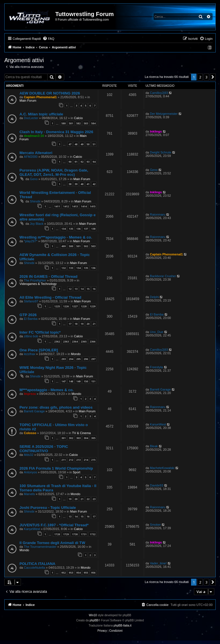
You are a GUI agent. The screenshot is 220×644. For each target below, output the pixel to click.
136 (78, 229)
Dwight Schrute (161, 152)
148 (71, 381)
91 (76, 162)
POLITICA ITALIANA (37, 564)
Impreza (30, 394)
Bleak (154, 446)
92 (82, 162)
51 (94, 144)
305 (93, 438)
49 (82, 144)
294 (71, 359)
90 (70, 162)
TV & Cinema (81, 433)
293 (63, 359)
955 (86, 573)
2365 (84, 341)
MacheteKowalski (162, 468)
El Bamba (31, 319)
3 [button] (206, 77)
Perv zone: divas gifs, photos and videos (56, 407)
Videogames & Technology (38, 284)
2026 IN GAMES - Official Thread (48, 276)
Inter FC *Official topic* (40, 332)
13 (76, 289)
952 (63, 573)
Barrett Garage (160, 389)
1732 (93, 534)
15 (88, 289)
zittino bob (31, 336)
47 (70, 144)
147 (63, 381)
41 (88, 184)
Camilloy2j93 (159, 93)
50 (88, 144)
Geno (34, 179)
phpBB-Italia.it (123, 626)
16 (94, 289)
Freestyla (156, 367)
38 (70, 184)
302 (71, 438)
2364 (75, 341)
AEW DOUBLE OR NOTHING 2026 (50, 93)
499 (63, 246)
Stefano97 (31, 301)
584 (93, 123)
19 (82, 324)
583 (86, 123)
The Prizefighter (35, 280)
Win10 (93, 615)
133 (71, 268)
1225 (57, 306)
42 (94, 184)
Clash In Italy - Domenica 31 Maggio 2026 (56, 132)
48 (76, 144)
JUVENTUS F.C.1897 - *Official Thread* (54, 525)
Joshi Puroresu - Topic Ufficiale (48, 508)
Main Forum (28, 101)
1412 (66, 206)
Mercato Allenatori (36, 153)
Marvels (29, 494)
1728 (57, 534)
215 (93, 460)
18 (76, 324)
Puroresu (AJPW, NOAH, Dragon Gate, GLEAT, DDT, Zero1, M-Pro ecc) (54, 172)
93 (88, 162)
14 (82, 289)
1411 (57, 206)
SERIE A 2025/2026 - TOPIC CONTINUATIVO (44, 449)
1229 (93, 306)
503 (93, 246)
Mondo (76, 354)
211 (63, 460)
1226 (66, 306)
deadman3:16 (34, 136)
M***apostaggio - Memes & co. (47, 390)
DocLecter (31, 118)
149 (78, 381)
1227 (75, 306)
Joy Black (37, 224)
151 (93, 381)
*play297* (31, 241)
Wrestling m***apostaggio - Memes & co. (56, 237)
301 (63, 438)
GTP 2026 (28, 315)
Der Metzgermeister (164, 114)
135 (71, 229)
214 (86, 460)
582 (78, 123)
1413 (75, 206)
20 (88, 324)
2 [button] (200, 77)
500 (71, 246)
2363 (66, 341)
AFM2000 (31, 157)
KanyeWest (158, 424)
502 (86, 246)
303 (78, 438)
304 (86, 438)
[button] (213, 77)
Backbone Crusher (163, 276)
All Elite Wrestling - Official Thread (50, 297)
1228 (84, 306)
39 (76, 184)
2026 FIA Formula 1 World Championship (56, 468)
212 (71, 460)
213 (78, 460)
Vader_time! (158, 563)
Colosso (30, 433)
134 (63, 229)
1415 (93, 206)
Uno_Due (156, 332)
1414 (84, 206)
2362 (57, 341)
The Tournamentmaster (40, 547)
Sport (76, 472)
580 (63, 123)
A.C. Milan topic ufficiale (41, 114)
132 (63, 268)
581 (71, 123)
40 (82, 184)
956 (93, 573)
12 (70, 289)
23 (94, 499)
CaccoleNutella (34, 568)
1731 (84, 534)
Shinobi (35, 201)
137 (86, 229)
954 (78, 573)
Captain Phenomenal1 (40, 97)
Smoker (155, 525)
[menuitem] (48, 39)
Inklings (156, 131)
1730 (75, 534)
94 (94, 162)
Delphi (154, 297)
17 (70, 324)
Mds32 (29, 455)
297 (93, 359)
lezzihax (30, 354)
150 (86, 381)
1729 (66, 534)
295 (78, 359)
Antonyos (30, 472)
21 (94, 324)
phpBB (94, 620)
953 (71, 573)
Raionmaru (158, 214)
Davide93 (156, 485)
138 (93, 229)
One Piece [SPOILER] (39, 350)
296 (86, 359)
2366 (93, 341)
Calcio (78, 118)
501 (78, 246)
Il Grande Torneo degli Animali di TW (52, 543)
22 (88, 499)
